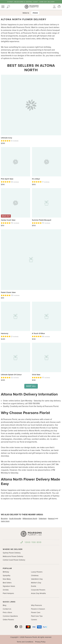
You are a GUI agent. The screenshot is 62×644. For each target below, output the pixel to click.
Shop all (31, 386)
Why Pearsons (36, 605)
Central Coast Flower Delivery (14, 560)
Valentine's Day (37, 579)
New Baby (7, 579)
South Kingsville (15, 519)
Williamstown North (30, 519)
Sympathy (7, 576)
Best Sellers (7, 583)
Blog (5, 605)
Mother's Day (36, 583)
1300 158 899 (31, 542)
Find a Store (7, 612)
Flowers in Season (38, 609)
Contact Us (7, 609)
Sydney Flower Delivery (12, 553)
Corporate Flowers (38, 590)
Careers (34, 620)
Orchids (6, 590)
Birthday (6, 572)
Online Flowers (8, 620)
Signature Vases (9, 586)
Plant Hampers (8, 593)
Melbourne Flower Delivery (13, 556)
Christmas (35, 576)
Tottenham (43, 519)
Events (34, 586)
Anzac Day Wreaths (38, 593)
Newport (51, 519)
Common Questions (10, 616)
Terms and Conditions (25, 642)
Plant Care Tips (37, 616)
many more (5, 521)
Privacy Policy (40, 642)
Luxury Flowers (37, 572)
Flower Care (36, 612)
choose (35, 13)
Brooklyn (4, 519)
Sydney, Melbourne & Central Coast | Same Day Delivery (31, 2)
